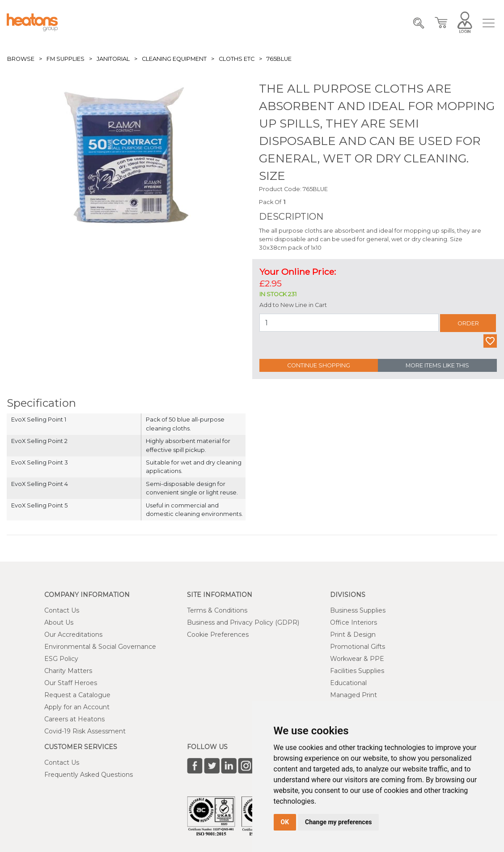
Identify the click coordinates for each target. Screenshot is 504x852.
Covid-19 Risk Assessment (85, 731)
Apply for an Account (77, 707)
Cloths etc (237, 59)
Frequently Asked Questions (89, 775)
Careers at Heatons (74, 719)
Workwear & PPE (357, 659)
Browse (21, 59)
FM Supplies (66, 59)
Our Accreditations (73, 635)
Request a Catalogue (77, 695)
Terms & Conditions (217, 610)
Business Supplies (358, 610)
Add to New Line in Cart (293, 305)
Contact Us (62, 610)
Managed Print (354, 695)
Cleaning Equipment (174, 59)
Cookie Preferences (218, 635)
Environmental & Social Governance (100, 647)
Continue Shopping (319, 365)
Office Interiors (354, 622)
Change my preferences (338, 822)
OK (285, 822)
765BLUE (279, 59)
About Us (59, 622)
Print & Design (353, 635)
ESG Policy (61, 659)
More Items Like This (437, 365)
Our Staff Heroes (71, 683)
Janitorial (113, 59)
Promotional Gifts (358, 647)
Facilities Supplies (357, 671)
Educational (348, 683)
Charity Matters (68, 671)
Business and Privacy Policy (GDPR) (243, 622)
